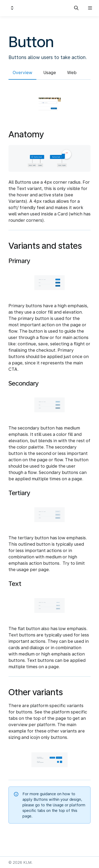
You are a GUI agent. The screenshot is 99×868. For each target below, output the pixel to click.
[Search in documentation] (76, 8)
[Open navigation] (90, 8)
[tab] (22, 73)
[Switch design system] (12, 8)
